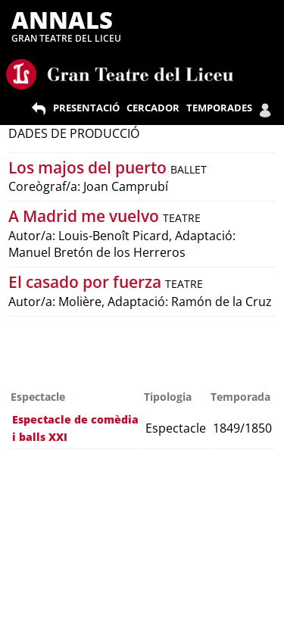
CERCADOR (153, 108)
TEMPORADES (219, 108)
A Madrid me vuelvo (86, 216)
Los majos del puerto (89, 167)
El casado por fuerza (87, 282)
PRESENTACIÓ (86, 108)
